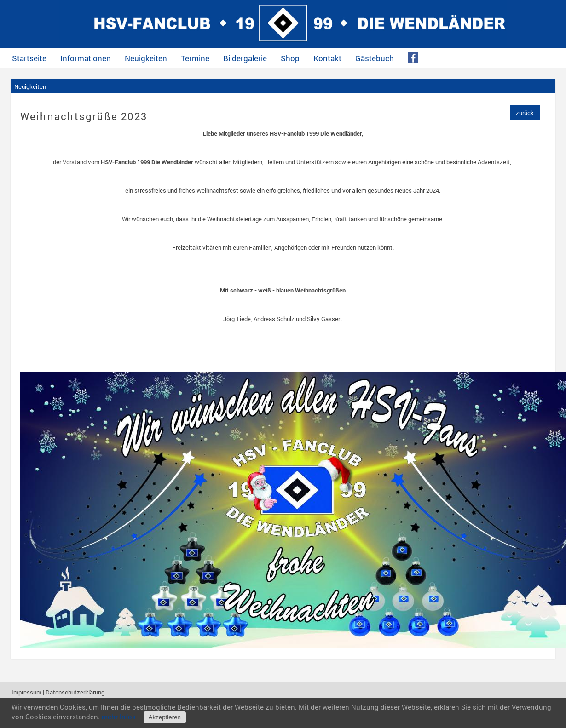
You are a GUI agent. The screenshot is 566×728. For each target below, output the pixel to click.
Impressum (26, 692)
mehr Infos (119, 717)
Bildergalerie (245, 58)
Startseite (29, 58)
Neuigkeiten (146, 58)
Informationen (86, 58)
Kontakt (327, 58)
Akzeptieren (165, 717)
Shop (290, 58)
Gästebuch (375, 58)
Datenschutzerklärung (75, 692)
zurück (525, 113)
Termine (195, 58)
